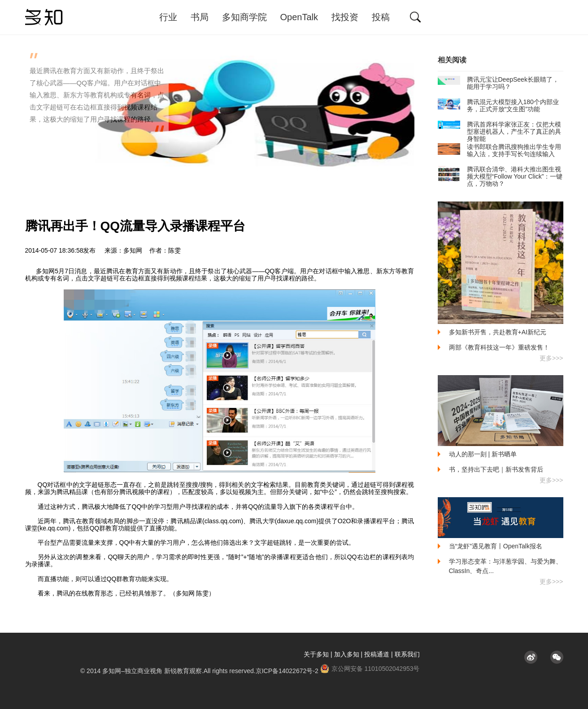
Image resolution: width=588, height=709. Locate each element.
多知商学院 (244, 17)
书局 (200, 17)
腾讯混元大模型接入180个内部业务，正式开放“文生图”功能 (498, 105)
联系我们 (407, 654)
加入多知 (347, 654)
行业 (168, 17)
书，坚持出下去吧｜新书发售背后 (496, 469)
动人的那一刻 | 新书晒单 (483, 454)
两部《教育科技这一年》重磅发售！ (499, 347)
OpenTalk (299, 17)
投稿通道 (377, 654)
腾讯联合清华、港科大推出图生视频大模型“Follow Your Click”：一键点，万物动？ (500, 176)
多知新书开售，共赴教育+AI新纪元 (498, 332)
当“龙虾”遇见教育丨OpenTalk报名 (496, 546)
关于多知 (316, 654)
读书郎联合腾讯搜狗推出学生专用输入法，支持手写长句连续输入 (499, 150)
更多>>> (551, 358)
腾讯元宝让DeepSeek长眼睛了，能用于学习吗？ (498, 83)
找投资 (345, 17)
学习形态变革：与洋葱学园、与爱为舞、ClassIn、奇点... (505, 566)
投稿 (381, 17)
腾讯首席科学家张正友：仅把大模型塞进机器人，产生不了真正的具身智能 (499, 131)
